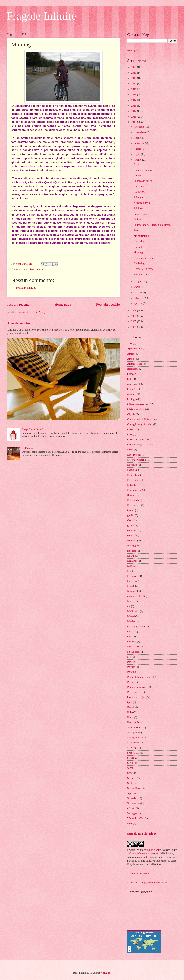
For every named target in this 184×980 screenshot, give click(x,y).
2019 (134, 73)
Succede (132, 798)
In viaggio (133, 546)
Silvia (130, 763)
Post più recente (18, 304)
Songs (130, 773)
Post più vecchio (108, 304)
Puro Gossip (134, 692)
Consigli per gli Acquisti (140, 424)
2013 (134, 106)
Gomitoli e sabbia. (143, 170)
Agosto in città (135, 349)
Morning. (138, 252)
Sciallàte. (138, 208)
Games (131, 510)
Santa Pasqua (134, 728)
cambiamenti (134, 384)
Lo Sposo (132, 576)
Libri (130, 566)
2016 (134, 89)
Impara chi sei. (141, 214)
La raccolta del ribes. (144, 181)
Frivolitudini (134, 500)
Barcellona (133, 369)
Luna (130, 586)
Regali (131, 707)
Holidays (132, 541)
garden (131, 515)
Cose (130, 435)
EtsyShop (132, 465)
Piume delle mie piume (139, 677)
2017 (134, 84)
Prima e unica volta (137, 687)
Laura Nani (153, 850)
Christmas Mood (136, 409)
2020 (134, 67)
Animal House (135, 364)
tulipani (131, 808)
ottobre (138, 138)
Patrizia (131, 667)
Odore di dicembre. (19, 323)
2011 (134, 117)
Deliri (130, 450)
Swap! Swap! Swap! (32, 429)
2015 (134, 95)
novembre (140, 132)
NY (129, 657)
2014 (134, 100)
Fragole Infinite (41, 16)
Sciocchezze (134, 743)
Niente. (137, 175)
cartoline (132, 394)
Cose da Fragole (136, 440)
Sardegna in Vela (136, 738)
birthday (132, 374)
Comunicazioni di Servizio (141, 419)
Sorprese (132, 778)
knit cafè (132, 551)
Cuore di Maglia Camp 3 (140, 445)
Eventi (131, 470)
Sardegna (132, 733)
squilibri (132, 793)
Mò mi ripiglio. (142, 236)
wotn (130, 824)
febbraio (139, 298)
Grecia (131, 536)
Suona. (137, 231)
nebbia (131, 632)
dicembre (139, 127)
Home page (63, 304)
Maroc (131, 601)
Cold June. (139, 192)
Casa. (136, 164)
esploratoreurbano (137, 460)
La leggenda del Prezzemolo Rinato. (152, 225)
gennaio (139, 303)
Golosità (132, 531)
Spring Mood (134, 788)
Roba (130, 712)
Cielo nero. (139, 186)
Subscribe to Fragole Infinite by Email (147, 883)
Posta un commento (26, 288)
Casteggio (132, 399)
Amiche (131, 354)
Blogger (106, 973)
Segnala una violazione (142, 834)
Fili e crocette (134, 490)
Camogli (132, 389)
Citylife (131, 414)
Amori (131, 359)
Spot (130, 783)
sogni (130, 768)
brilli (130, 379)
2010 (134, 122)
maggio (139, 282)
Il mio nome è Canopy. (145, 258)
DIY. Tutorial (134, 455)
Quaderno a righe (136, 697)
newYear (132, 642)
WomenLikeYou (136, 818)
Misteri (131, 616)
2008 (134, 316)
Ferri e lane (133, 480)
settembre (140, 143)
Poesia (131, 682)
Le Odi (131, 556)
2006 (134, 327)
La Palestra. (28, 448)
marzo (138, 293)
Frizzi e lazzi (134, 505)
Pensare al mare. (142, 275)
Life (129, 571)
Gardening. (139, 263)
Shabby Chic (134, 753)
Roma (130, 717)
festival (131, 485)
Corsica (131, 430)
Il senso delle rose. (143, 269)
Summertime (134, 803)
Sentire (131, 748)
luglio (138, 154)
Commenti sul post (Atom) (31, 312)
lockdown (132, 581)
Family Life (133, 475)
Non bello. (139, 241)
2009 (134, 311)
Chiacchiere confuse (32, 269)
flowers (131, 495)
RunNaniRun (134, 722)
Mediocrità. (133, 611)
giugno (138, 160)
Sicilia (131, 758)
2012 (134, 111)
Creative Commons (139, 853)
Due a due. (139, 247)
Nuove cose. (134, 652)
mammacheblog (135, 596)
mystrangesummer (137, 627)
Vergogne (132, 813)
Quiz (130, 702)
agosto (138, 149)
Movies (131, 621)
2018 (134, 78)
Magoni (131, 591)
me (129, 606)
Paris (130, 662)
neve (130, 637)
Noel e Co (133, 647)
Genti (130, 520)
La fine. (138, 219)
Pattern (131, 672)
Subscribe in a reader (139, 873)
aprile (138, 287)
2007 (134, 321)
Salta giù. (138, 197)
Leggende (132, 561)
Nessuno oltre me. (143, 203)
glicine (131, 526)
